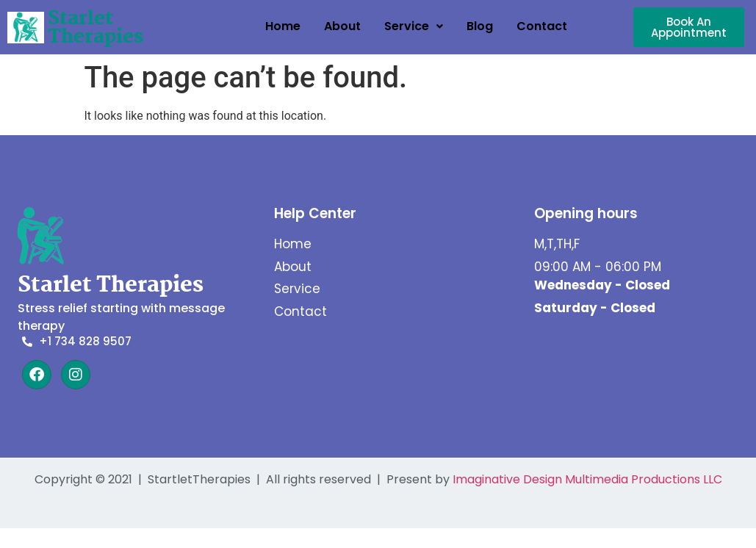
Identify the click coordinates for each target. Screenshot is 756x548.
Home (283, 26)
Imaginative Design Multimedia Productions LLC (587, 479)
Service (414, 26)
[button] (414, 26)
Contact (542, 26)
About (342, 26)
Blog (480, 26)
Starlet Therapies (96, 28)
